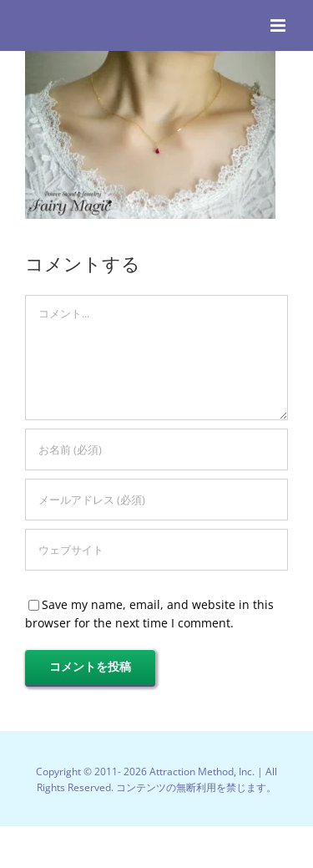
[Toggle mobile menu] (279, 25)
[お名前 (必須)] (156, 449)
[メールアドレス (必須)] (156, 500)
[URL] (156, 550)
